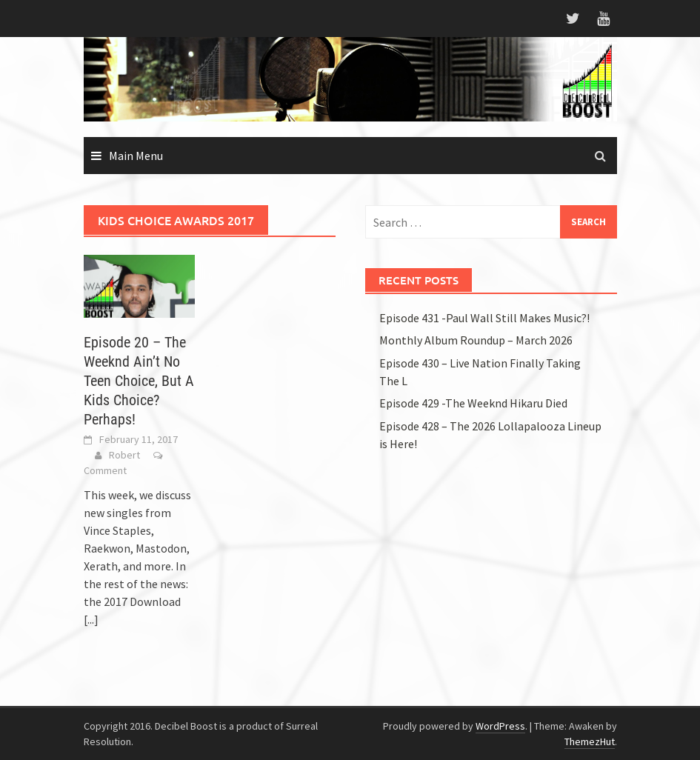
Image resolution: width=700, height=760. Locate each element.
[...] (91, 619)
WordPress (500, 726)
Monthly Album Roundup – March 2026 (476, 340)
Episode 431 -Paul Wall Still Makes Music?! (484, 318)
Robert (124, 455)
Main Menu (136, 156)
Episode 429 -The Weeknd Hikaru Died (473, 403)
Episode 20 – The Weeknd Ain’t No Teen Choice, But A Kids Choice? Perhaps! (139, 381)
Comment (105, 470)
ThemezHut (590, 741)
